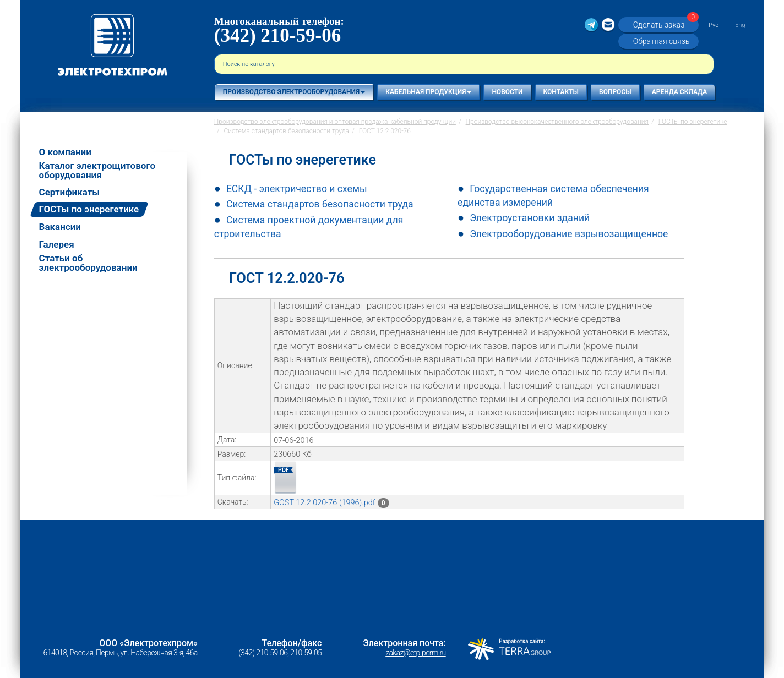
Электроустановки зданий (530, 218)
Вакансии (60, 227)
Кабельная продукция (428, 92)
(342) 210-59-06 (277, 35)
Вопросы (615, 92)
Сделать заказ (665, 24)
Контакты (561, 92)
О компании (65, 152)
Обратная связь (661, 41)
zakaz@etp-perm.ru (415, 653)
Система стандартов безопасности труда (320, 204)
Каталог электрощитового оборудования (97, 171)
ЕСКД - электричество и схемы (297, 189)
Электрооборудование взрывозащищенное (569, 234)
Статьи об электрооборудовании (88, 263)
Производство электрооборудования (294, 92)
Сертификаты (70, 192)
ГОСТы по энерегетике (89, 209)
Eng (740, 25)
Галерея (57, 245)
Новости (507, 92)
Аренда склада (680, 92)
